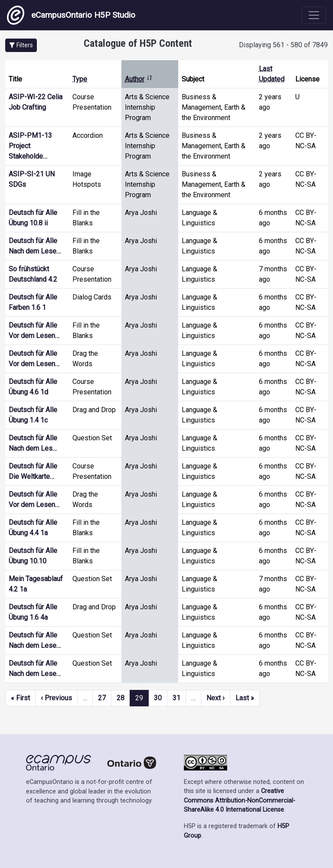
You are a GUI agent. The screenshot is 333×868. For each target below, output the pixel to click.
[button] (21, 45)
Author (139, 79)
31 (176, 698)
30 (158, 698)
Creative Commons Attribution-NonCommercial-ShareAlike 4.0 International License (240, 800)
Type (80, 79)
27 (102, 698)
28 (121, 698)
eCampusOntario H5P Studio (71, 15)
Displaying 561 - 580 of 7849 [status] (283, 45)
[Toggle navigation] (314, 15)
